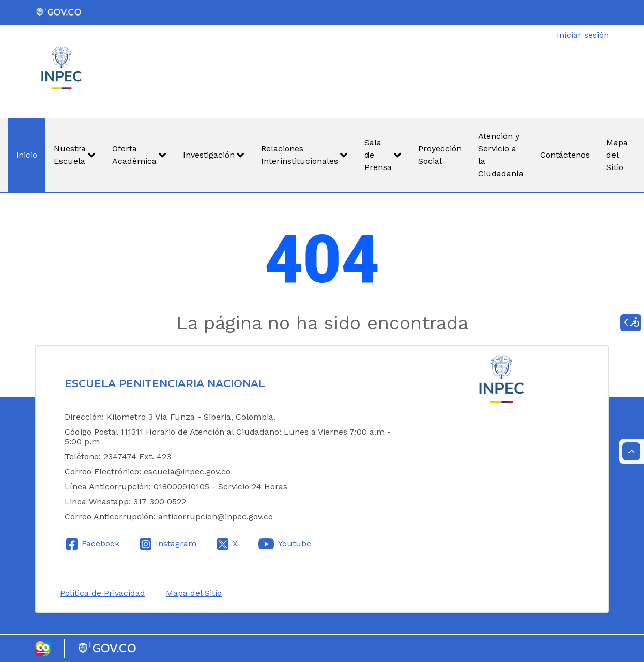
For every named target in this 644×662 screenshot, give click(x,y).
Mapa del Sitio (194, 593)
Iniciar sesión (583, 35)
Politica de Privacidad (103, 593)
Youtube (295, 543)
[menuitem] (27, 155)
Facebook (101, 543)
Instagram (176, 543)
